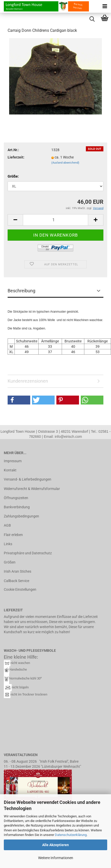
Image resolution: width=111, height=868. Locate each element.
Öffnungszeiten (16, 498)
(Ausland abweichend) (65, 163)
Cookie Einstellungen (20, 589)
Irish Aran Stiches (18, 571)
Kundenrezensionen (28, 381)
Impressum (13, 461)
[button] (19, 400)
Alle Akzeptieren (55, 845)
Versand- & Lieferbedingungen (28, 479)
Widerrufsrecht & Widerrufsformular (32, 489)
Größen (10, 562)
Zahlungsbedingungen (21, 516)
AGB (7, 525)
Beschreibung (21, 291)
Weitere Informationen (56, 858)
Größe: (13, 176)
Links (8, 544)
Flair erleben (13, 535)
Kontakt (10, 470)
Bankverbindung (17, 507)
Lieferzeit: (16, 157)
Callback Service (17, 581)
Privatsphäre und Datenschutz (28, 553)
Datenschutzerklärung (71, 835)
